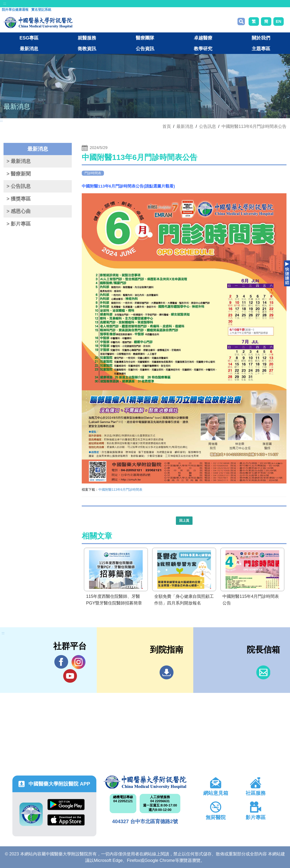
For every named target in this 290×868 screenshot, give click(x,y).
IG (79, 662)
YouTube (70, 676)
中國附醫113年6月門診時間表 (120, 490)
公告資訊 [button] (145, 49)
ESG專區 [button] (29, 38)
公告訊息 (208, 126)
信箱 (263, 672)
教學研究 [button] (203, 49)
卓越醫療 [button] (203, 38)
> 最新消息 (19, 161)
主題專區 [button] (261, 49)
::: (5, 4)
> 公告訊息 (19, 186)
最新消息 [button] (29, 49)
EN (279, 21)
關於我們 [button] (261, 38)
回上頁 (184, 521)
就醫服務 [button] (87, 38)
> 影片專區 (19, 224)
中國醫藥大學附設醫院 (145, 782)
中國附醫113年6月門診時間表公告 (254, 126)
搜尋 (241, 21)
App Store (66, 820)
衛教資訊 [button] (87, 49)
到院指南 (167, 672)
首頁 (167, 126)
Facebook (61, 662)
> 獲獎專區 (19, 199)
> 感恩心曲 (19, 211)
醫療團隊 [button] (145, 38)
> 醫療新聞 (19, 174)
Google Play (66, 805)
